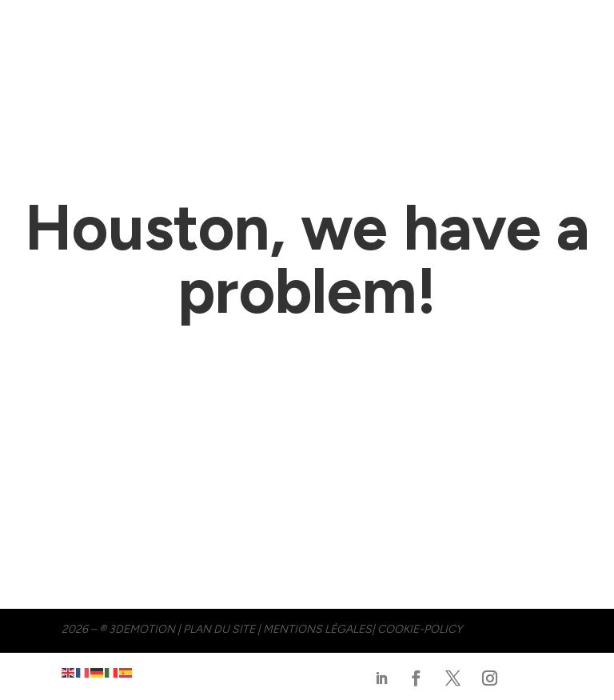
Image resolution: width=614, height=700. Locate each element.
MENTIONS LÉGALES (317, 629)
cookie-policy (420, 629)
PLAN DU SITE (219, 629)
